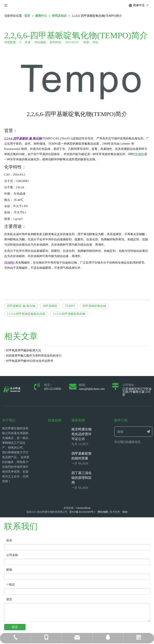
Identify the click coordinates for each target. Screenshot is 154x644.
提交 (15, 627)
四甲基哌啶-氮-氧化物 (21, 306)
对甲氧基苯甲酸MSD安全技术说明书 (30, 361)
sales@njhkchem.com (92, 389)
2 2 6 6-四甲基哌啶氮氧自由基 (26, 314)
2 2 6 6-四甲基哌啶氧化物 (69, 314)
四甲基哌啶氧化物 (94, 306)
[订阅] (148, 432)
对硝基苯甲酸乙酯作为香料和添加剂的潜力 (34, 356)
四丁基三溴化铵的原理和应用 (82, 478)
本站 (96, 42)
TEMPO (70, 306)
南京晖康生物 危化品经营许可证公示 (82, 434)
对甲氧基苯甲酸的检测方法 (23, 350)
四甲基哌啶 (50, 306)
